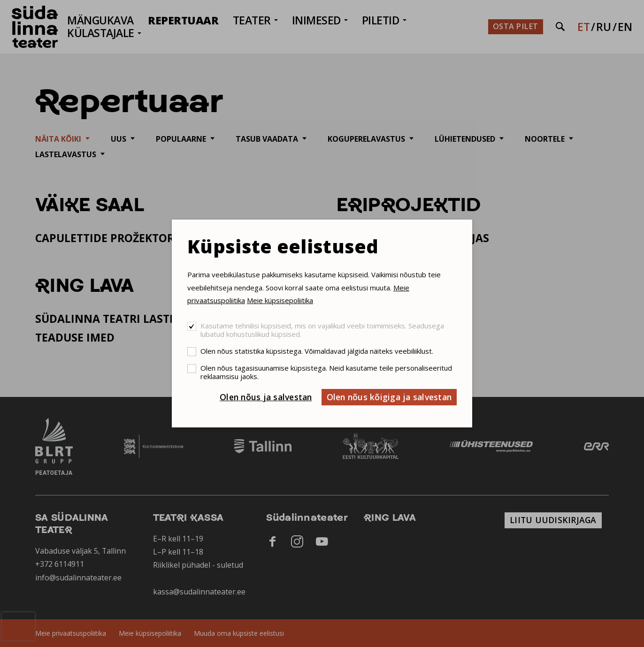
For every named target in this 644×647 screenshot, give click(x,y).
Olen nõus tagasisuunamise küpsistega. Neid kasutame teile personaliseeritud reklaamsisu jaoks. (326, 372)
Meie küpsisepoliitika (280, 300)
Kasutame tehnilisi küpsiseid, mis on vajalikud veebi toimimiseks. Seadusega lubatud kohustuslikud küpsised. (322, 330)
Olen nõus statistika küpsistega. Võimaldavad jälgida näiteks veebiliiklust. (317, 351)
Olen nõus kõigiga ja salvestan (389, 397)
